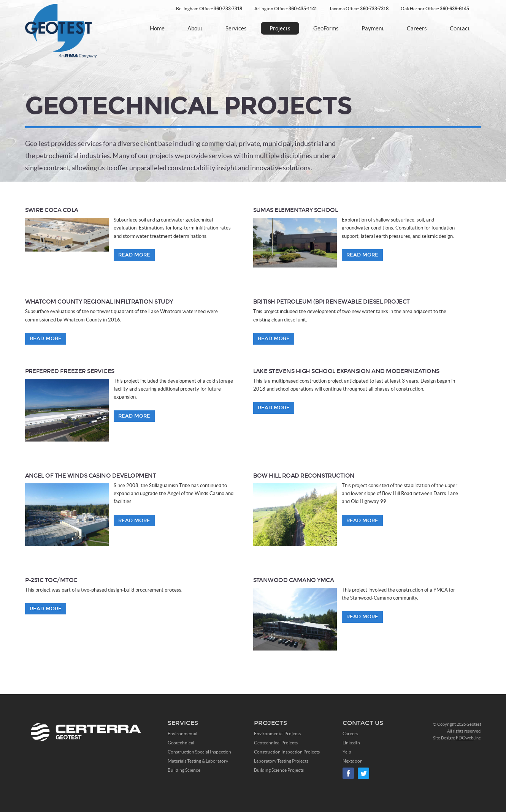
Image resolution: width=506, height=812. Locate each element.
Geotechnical (181, 743)
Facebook (348, 773)
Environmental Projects (277, 734)
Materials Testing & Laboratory (198, 761)
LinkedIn (351, 743)
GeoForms (326, 28)
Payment (373, 28)
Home (157, 28)
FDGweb (465, 738)
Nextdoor (352, 761)
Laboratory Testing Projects (281, 761)
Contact (460, 28)
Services (236, 28)
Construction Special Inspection (199, 752)
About (195, 28)
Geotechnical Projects (276, 743)
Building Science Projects (279, 770)
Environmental (182, 734)
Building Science (184, 770)
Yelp (347, 752)
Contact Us (363, 723)
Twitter (363, 773)
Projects (280, 28)
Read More (134, 255)
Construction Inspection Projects (287, 752)
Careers (417, 28)
